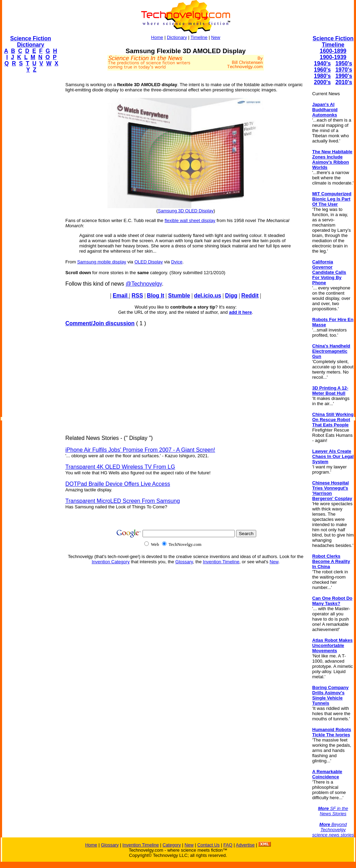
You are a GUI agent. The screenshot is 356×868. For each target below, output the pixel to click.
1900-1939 (333, 57)
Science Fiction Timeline (333, 42)
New (216, 37)
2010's (344, 82)
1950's (344, 63)
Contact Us (208, 845)
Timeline (199, 37)
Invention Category (111, 562)
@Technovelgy (144, 284)
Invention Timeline (221, 562)
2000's (322, 82)
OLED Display (149, 262)
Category (172, 845)
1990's (344, 76)
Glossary (184, 562)
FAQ (228, 845)
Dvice (177, 262)
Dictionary (177, 37)
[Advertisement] (30, 183)
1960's (322, 70)
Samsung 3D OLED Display (186, 211)
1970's (344, 70)
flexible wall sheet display (190, 220)
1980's (322, 76)
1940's (322, 63)
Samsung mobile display (102, 262)
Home (157, 37)
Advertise (245, 845)
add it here (241, 312)
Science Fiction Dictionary (30, 42)
